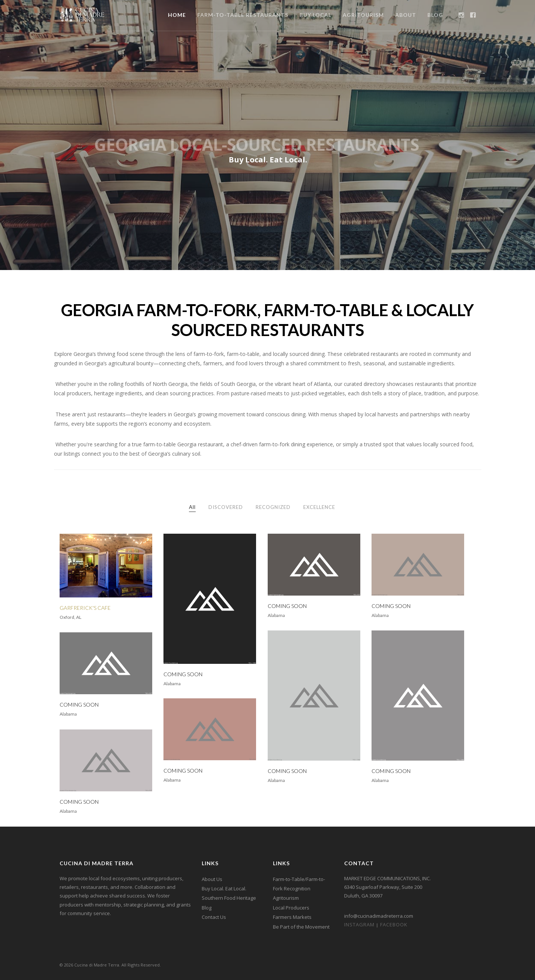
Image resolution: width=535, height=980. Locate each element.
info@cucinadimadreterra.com (379, 916)
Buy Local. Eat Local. (224, 888)
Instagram (359, 924)
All (192, 507)
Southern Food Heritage (229, 898)
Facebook (394, 924)
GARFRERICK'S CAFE (85, 608)
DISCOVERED (226, 507)
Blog (207, 908)
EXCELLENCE (319, 507)
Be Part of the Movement (301, 927)
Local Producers (291, 908)
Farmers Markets (292, 917)
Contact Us (214, 917)
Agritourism (286, 898)
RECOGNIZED (273, 507)
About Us (212, 879)
